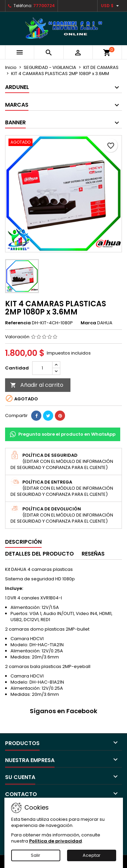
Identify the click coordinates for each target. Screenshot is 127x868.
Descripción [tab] (23, 542)
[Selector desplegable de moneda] (111, 6)
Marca (88, 323)
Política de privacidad (56, 841)
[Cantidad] (42, 368)
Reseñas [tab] (93, 554)
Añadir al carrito (37, 385)
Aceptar (92, 855)
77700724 (44, 6)
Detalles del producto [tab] (39, 554)
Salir (36, 855)
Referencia (18, 323)
